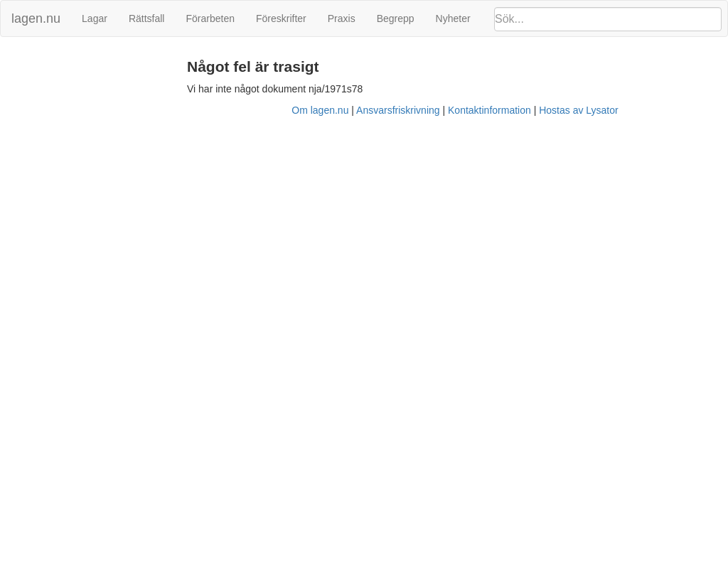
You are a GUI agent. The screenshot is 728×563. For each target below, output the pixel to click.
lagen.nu (36, 18)
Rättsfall (147, 18)
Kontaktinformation (489, 110)
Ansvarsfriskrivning (398, 110)
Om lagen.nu (320, 110)
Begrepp (396, 18)
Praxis (342, 18)
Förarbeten (210, 18)
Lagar (95, 18)
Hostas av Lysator (579, 110)
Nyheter (453, 18)
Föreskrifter (281, 18)
